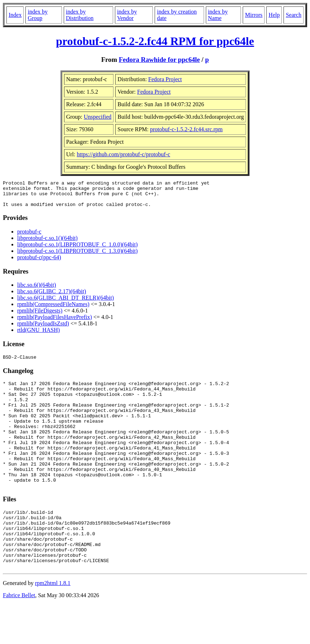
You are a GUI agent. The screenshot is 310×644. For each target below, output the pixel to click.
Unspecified (98, 117)
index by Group (38, 15)
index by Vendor (127, 15)
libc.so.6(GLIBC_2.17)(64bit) (52, 297)
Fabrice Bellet (19, 635)
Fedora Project (165, 79)
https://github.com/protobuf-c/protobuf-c (123, 154)
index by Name (218, 15)
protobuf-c (29, 237)
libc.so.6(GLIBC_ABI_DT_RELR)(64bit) (66, 303)
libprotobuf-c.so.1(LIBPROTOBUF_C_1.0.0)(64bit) (77, 250)
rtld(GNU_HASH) (38, 335)
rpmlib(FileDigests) (40, 316)
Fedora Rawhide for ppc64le (159, 60)
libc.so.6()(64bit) (37, 290)
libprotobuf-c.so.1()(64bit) (47, 243)
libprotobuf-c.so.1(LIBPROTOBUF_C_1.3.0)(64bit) (77, 256)
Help (274, 15)
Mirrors (254, 15)
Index (15, 15)
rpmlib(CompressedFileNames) (53, 309)
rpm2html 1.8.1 (53, 623)
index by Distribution (80, 15)
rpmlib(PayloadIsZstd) (43, 329)
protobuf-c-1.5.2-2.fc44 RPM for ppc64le (155, 41)
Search (294, 15)
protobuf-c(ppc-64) (39, 263)
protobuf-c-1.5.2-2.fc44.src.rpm (186, 129)
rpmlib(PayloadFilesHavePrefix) (55, 322)
